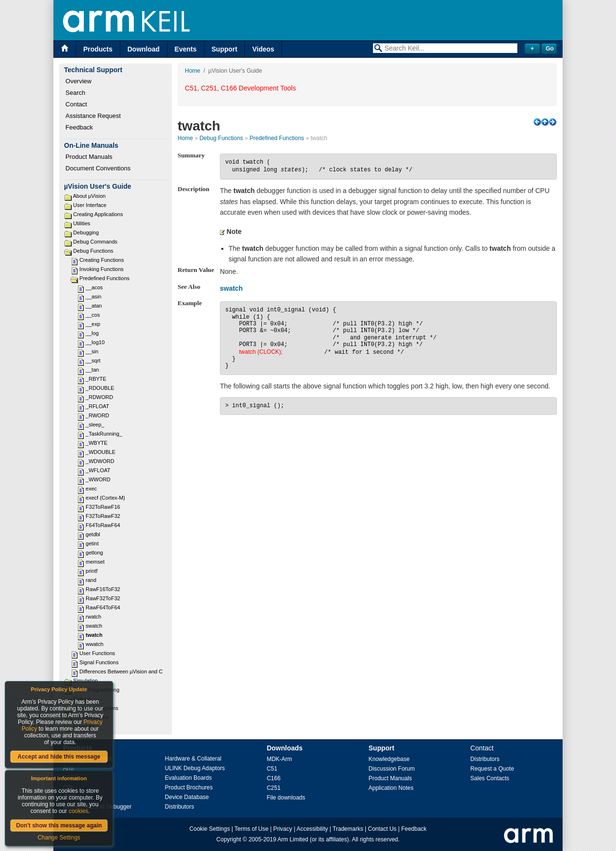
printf (91, 571)
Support (225, 49)
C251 (274, 788)
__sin (92, 351)
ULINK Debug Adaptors (195, 768)
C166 (274, 778)
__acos (94, 287)
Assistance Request (93, 116)
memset (95, 562)
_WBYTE (96, 443)
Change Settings (59, 838)
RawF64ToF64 (103, 607)
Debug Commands (95, 242)
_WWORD (98, 479)
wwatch (95, 644)
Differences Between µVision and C (121, 671)
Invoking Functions (102, 269)
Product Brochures (189, 787)
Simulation (85, 681)
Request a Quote (492, 769)
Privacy (283, 829)
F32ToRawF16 (103, 507)
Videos (263, 49)
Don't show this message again (59, 825)
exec (91, 489)
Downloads (285, 748)
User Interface (90, 205)
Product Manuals (89, 157)
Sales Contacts (490, 778)
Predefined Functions (104, 278)
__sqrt (93, 361)
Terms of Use (251, 829)
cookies (79, 811)
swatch (94, 626)
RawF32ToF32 (103, 598)
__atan (94, 306)
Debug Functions (93, 251)
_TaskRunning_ (104, 434)
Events (186, 49)
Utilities (82, 223)
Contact (76, 104)
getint (92, 543)
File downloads (286, 798)
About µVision (89, 196)
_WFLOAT (98, 470)
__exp (93, 324)
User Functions (97, 653)
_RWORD (97, 415)
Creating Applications (98, 214)
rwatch (93, 617)
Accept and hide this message (59, 757)
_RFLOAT (97, 406)
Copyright (229, 839)
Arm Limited (293, 839)
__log (92, 333)
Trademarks (348, 829)
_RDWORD (99, 397)
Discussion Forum (392, 769)
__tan (92, 370)
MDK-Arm (279, 759)
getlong (94, 553)
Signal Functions (99, 662)
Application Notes (391, 788)
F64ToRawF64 (103, 525)
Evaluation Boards (188, 778)
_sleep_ (95, 425)
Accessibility (312, 829)
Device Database (187, 797)
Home (192, 71)
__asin (93, 297)
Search (75, 93)
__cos (93, 315)
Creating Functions (102, 260)
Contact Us (382, 829)
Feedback (79, 127)
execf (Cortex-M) (105, 498)
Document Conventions (98, 168)
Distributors (180, 807)
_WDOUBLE (101, 452)
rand (91, 580)
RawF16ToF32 (103, 589)
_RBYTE (96, 379)
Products (98, 49)
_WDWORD (100, 461)
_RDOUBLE (100, 388)
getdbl (93, 534)
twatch (94, 635)
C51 (272, 769)
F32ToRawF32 (103, 516)
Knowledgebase (389, 759)
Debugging (86, 232)
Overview (78, 81)
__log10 (95, 342)
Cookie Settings (210, 829)
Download (144, 49)
